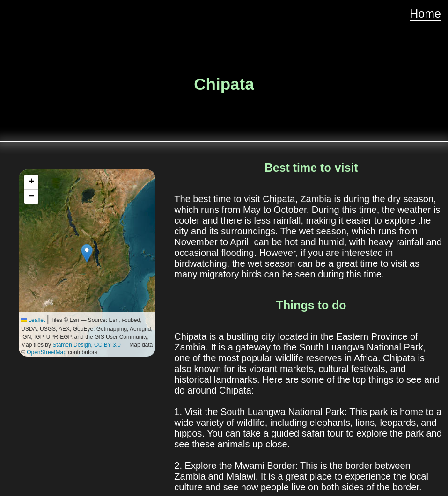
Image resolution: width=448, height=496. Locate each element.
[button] (87, 253)
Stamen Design (72, 345)
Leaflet (33, 320)
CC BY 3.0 (107, 345)
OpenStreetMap (47, 352)
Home (425, 14)
